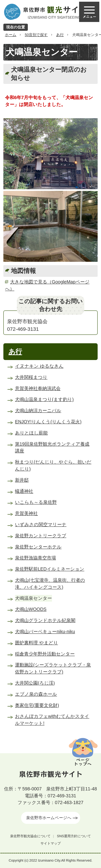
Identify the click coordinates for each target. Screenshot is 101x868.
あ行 (60, 35)
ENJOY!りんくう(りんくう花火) (48, 422)
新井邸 (22, 480)
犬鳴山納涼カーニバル (38, 410)
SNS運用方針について (74, 836)
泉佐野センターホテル (38, 547)
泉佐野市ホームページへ (49, 818)
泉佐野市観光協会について (30, 836)
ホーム (11, 35)
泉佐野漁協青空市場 (35, 558)
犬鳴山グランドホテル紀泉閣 (45, 620)
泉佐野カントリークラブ (41, 536)
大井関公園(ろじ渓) (35, 683)
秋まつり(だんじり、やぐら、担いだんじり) (53, 465)
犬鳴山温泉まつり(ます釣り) (44, 399)
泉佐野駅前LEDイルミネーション (50, 569)
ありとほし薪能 (31, 433)
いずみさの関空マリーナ (41, 524)
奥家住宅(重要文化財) (37, 705)
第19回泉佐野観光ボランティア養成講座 (52, 447)
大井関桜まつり (31, 377)
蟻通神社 (24, 491)
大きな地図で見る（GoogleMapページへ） (47, 285)
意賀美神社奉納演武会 (38, 388)
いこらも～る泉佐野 (36, 502)
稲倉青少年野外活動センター (45, 654)
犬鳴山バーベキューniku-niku (45, 632)
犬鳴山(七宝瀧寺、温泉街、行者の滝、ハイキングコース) (50, 584)
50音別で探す (36, 35)
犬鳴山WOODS (31, 609)
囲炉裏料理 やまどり (37, 643)
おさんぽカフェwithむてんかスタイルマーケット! (52, 720)
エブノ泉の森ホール (36, 694)
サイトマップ (51, 843)
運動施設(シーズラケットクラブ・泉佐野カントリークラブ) (53, 668)
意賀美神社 (26, 513)
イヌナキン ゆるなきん (39, 366)
